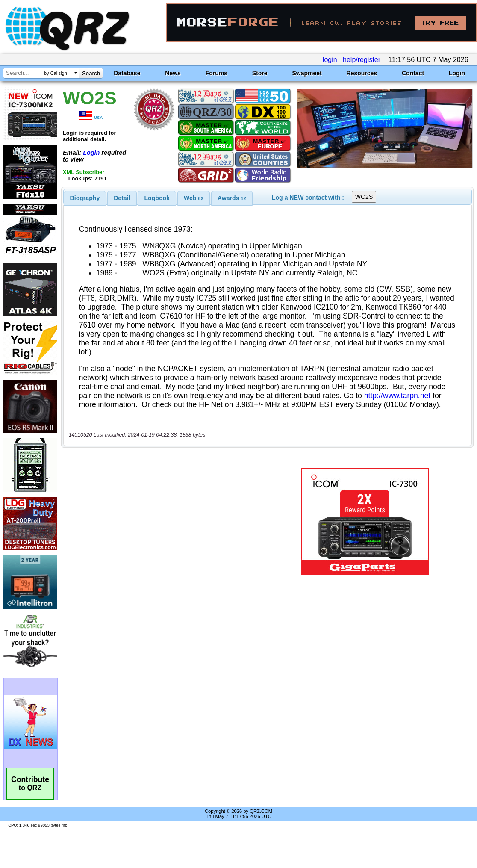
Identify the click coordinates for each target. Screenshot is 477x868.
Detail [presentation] (122, 198)
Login (457, 73)
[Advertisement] (166, 522)
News (173, 73)
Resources (362, 73)
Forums (216, 73)
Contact (413, 73)
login (330, 60)
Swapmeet (307, 73)
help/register (362, 60)
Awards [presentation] (232, 198)
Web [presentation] (194, 198)
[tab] (85, 198)
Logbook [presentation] (157, 198)
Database (127, 73)
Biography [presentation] (85, 198)
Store (260, 73)
